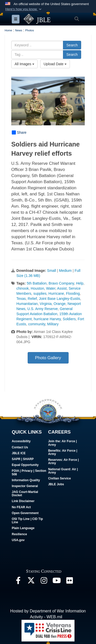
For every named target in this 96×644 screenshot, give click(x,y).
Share (19, 132)
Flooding (73, 293)
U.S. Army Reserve (43, 309)
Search (72, 45)
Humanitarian (27, 304)
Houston (37, 288)
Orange (60, 304)
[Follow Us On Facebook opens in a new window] (18, 582)
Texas (21, 299)
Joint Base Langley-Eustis (60, 299)
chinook (23, 288)
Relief (32, 299)
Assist (62, 288)
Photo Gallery (48, 358)
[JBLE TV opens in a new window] (57, 582)
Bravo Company (61, 283)
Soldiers (69, 319)
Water (51, 288)
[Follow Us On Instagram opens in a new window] (44, 582)
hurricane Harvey (47, 319)
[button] (24, 9)
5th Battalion (37, 283)
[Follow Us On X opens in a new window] (31, 582)
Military (53, 324)
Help (80, 283)
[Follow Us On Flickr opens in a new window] (69, 582)
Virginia (46, 304)
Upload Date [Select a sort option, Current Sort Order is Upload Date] (55, 64)
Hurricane (56, 293)
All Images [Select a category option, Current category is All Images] (24, 64)
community (37, 324)
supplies (40, 293)
